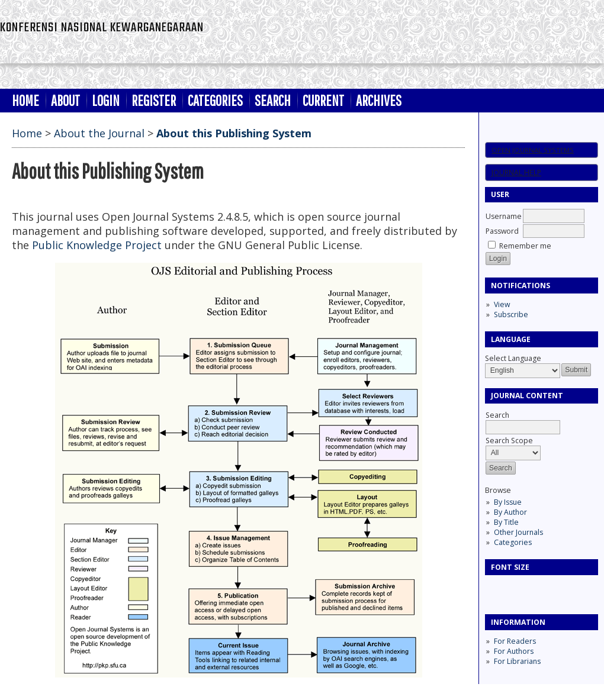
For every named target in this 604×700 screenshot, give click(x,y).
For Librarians (517, 661)
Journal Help (516, 172)
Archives (379, 100)
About (65, 100)
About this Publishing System (234, 133)
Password (502, 231)
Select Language (513, 358)
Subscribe (511, 314)
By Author (510, 512)
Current (323, 100)
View (502, 304)
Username (504, 216)
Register (154, 100)
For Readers (515, 641)
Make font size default (515, 588)
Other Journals (518, 532)
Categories (513, 542)
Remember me (525, 246)
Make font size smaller (496, 588)
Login (106, 100)
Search (273, 100)
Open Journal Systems (533, 150)
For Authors (514, 651)
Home (25, 100)
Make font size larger (534, 588)
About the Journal (99, 133)
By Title (506, 522)
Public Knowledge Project (97, 245)
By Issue (508, 502)
